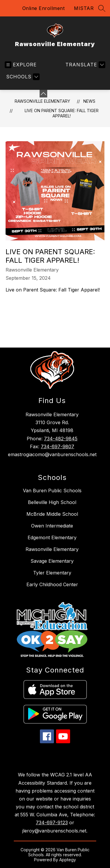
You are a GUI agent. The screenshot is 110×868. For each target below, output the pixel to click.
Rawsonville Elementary (42, 101)
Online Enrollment (44, 8)
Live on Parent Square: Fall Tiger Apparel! (62, 113)
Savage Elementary (52, 561)
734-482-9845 (61, 439)
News (89, 101)
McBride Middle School (52, 514)
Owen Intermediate (52, 526)
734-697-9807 (57, 446)
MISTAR (84, 8)
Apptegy (68, 860)
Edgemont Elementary (52, 537)
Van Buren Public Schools (52, 491)
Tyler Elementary (52, 573)
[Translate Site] (85, 65)
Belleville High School (52, 502)
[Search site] (102, 8)
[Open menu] (21, 65)
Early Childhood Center (52, 584)
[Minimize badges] (43, 94)
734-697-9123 (52, 823)
